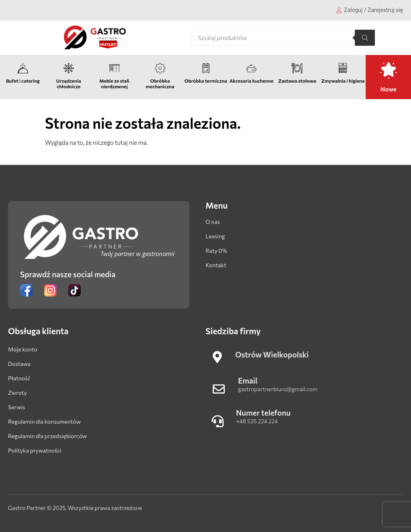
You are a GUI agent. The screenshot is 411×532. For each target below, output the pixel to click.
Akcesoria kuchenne (251, 81)
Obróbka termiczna (205, 81)
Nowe (389, 89)
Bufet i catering (23, 81)
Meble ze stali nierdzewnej (114, 83)
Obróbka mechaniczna (160, 83)
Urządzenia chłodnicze (69, 83)
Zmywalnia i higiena (343, 81)
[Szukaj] (365, 38)
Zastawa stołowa (297, 81)
